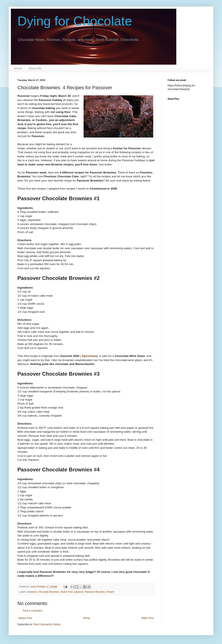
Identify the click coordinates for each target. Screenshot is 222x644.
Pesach (110, 592)
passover (79, 592)
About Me (35, 68)
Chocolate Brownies (49, 592)
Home (18, 68)
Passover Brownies (95, 592)
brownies (32, 592)
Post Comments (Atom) (47, 624)
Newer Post (25, 618)
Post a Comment (33, 611)
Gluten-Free (67, 592)
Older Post (147, 618)
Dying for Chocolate (75, 21)
